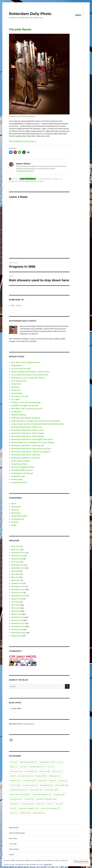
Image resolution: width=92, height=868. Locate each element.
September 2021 (18, 568)
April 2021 (16, 580)
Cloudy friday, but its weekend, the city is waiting (33, 442)
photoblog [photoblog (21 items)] (46, 785)
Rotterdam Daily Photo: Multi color (27, 427)
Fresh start (16, 384)
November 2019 (18, 626)
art (61, 179)
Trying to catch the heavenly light (26, 402)
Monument (16, 507)
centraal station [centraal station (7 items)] (37, 767)
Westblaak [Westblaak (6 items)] (39, 813)
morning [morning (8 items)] (15, 785)
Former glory (17, 479)
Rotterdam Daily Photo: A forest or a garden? (31, 452)
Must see (15, 510)
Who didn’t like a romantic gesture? (27, 409)
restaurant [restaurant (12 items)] (36, 790)
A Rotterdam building (21, 461)
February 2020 (18, 617)
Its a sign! (15, 399)
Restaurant (16, 513)
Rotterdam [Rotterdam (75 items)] (51, 790)
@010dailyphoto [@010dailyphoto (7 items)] (28, 762)
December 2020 (18, 586)
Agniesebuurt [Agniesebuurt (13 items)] (47, 762)
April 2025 (16, 549)
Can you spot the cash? (21, 369)
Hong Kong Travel (19, 464)
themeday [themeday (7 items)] (28, 804)
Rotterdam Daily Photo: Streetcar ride (28, 445)
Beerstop (15, 387)
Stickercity (16, 390)
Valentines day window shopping (26, 418)
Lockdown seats (18, 476)
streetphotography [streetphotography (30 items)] (46, 799)
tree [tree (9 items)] (13, 808)
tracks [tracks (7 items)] (40, 804)
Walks (14, 525)
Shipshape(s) (17, 365)
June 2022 (16, 562)
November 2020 (18, 589)
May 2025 (15, 546)
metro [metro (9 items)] (63, 781)
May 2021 (15, 577)
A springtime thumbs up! (22, 473)
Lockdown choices (19, 482)
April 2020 (16, 611)
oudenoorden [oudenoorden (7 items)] (30, 785)
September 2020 (18, 596)
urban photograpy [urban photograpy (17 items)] (50, 808)
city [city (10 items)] (51, 767)
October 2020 (17, 593)
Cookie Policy (48, 864)
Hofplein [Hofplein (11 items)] (15, 781)
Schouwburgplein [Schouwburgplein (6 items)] (42, 794)
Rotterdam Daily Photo (30, 14)
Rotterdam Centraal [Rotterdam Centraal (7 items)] (20, 794)
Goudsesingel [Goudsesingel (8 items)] (26, 776)
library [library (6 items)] (43, 781)
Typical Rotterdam (45, 179)
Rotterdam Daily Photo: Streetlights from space (32, 439)
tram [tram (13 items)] (59, 804)
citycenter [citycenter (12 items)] (16, 771)
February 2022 (18, 565)
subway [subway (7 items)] (15, 804)
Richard (15, 179)
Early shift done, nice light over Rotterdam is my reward (36, 421)
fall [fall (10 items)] (13, 776)
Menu (78, 15)
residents (41, 181)
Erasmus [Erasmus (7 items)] (57, 771)
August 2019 (17, 636)
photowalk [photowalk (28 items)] (62, 785)
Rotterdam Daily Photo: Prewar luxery (28, 433)
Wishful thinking (19, 415)
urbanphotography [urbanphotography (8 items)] (28, 808)
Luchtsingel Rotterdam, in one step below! (30, 375)
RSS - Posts (16, 305)
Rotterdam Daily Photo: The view (26, 458)
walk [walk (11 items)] (13, 813)
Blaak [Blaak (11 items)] (14, 767)
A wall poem (16, 412)
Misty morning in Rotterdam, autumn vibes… (31, 372)
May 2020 (15, 608)
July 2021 (15, 571)
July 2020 (15, 602)
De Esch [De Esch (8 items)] (45, 771)
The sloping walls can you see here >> (24, 141)
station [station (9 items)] (29, 799)
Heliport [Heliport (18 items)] (41, 776)
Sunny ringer (17, 393)
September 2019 (18, 633)
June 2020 (16, 605)
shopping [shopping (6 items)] (59, 794)
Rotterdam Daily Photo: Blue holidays (28, 436)
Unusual (55, 179)
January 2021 (17, 583)
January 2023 (17, 559)
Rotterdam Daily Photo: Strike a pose (27, 430)
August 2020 (17, 599)
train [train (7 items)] (50, 804)
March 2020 (16, 614)
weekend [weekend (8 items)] (25, 813)
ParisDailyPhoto (29, 724)
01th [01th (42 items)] (14, 762)
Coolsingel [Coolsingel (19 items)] (31, 771)
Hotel (14, 504)
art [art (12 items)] (60, 762)
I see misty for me (19, 381)
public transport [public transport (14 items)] (19, 790)
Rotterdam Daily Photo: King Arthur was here (31, 449)
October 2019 (17, 629)
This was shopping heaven (23, 467)
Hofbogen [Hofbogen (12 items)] (55, 776)
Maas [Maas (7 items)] (53, 781)
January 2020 (17, 620)
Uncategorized (18, 519)
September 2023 (18, 553)
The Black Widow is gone (22, 470)
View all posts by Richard (25, 171)
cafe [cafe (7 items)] (23, 767)
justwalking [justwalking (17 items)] (29, 781)
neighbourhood (15, 181)
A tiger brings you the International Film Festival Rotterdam (38, 424)
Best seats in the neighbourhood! (26, 362)
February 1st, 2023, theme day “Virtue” (28, 378)
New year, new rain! (20, 396)
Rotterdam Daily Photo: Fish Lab (25, 455)
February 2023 (17, 556)
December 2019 (18, 623)
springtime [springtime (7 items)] (16, 799)
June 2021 (15, 574)
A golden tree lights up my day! (25, 405)
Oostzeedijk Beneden (29, 181)
